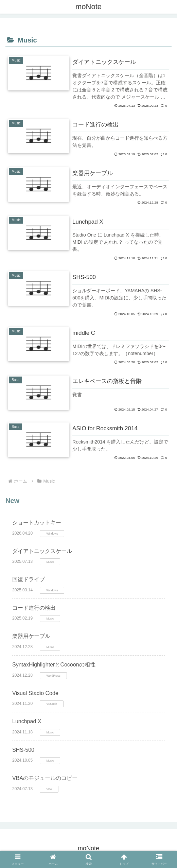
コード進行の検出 (34, 608)
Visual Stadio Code (35, 693)
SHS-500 (23, 750)
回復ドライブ (29, 579)
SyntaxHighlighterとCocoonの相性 (54, 665)
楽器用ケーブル (31, 636)
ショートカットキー (37, 523)
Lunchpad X (27, 721)
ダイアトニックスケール (42, 551)
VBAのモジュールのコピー (45, 778)
